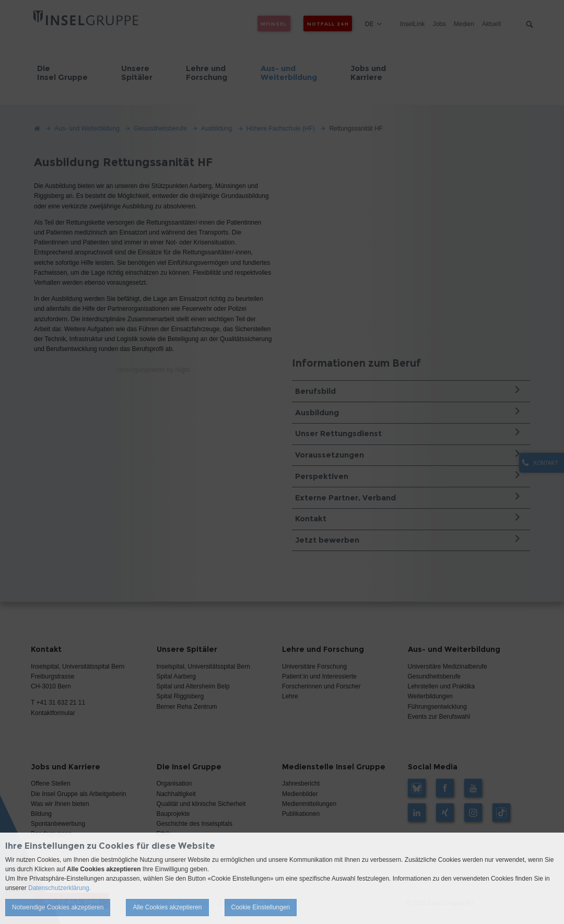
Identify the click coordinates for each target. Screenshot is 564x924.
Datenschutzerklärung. (60, 888)
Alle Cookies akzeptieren (167, 907)
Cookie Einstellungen (261, 907)
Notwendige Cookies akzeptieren (58, 907)
